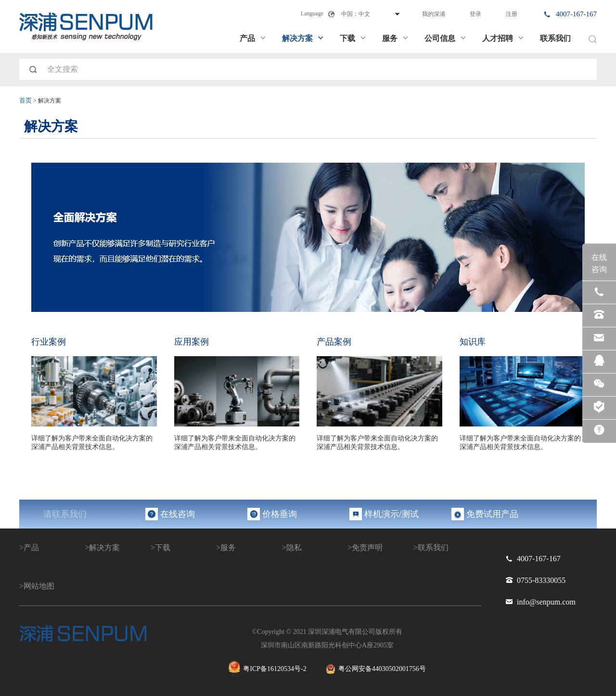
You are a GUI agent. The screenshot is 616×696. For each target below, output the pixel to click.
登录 (475, 14)
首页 (26, 101)
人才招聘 (503, 38)
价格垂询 (280, 514)
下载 (353, 38)
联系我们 (555, 38)
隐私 (294, 548)
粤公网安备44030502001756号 (376, 669)
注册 (512, 14)
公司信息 (446, 38)
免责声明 (367, 548)
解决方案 (303, 38)
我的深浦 (434, 14)
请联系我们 (65, 514)
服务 (396, 38)
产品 (253, 38)
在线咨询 (178, 514)
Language (312, 13)
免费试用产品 (492, 514)
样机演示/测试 (391, 514)
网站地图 (39, 586)
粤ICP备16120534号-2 (267, 669)
